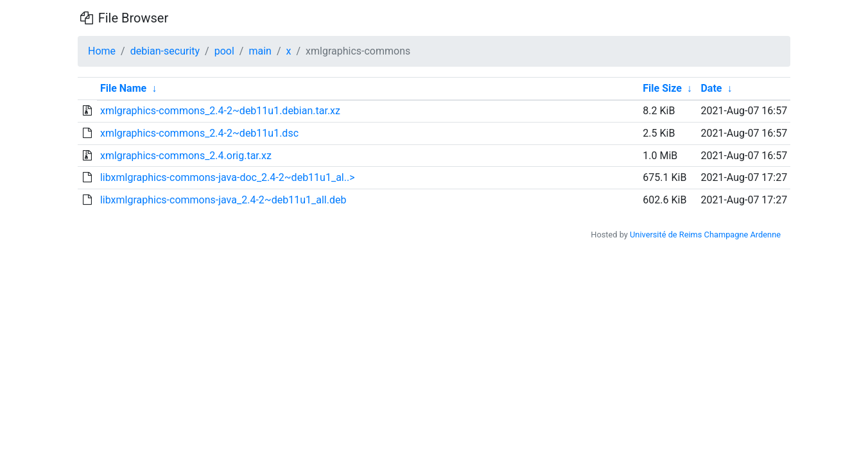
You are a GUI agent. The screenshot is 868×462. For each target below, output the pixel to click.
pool (224, 51)
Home (102, 51)
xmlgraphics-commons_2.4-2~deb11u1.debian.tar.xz (220, 111)
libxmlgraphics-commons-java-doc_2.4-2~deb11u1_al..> (228, 177)
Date (711, 88)
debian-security (165, 51)
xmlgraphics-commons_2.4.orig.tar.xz (186, 156)
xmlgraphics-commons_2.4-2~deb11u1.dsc (199, 133)
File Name (123, 88)
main (260, 51)
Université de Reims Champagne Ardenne (705, 235)
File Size (662, 88)
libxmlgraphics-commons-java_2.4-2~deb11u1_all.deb (223, 200)
